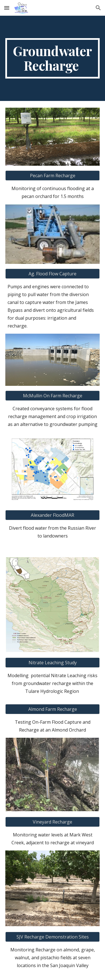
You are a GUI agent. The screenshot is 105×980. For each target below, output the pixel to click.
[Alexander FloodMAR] (53, 515)
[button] (7, 8)
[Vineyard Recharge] (53, 822)
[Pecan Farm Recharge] (53, 176)
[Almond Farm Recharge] (53, 709)
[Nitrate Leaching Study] (53, 663)
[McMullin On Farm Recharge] (53, 396)
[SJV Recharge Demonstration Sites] (53, 937)
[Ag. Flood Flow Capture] (53, 274)
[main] (53, 58)
